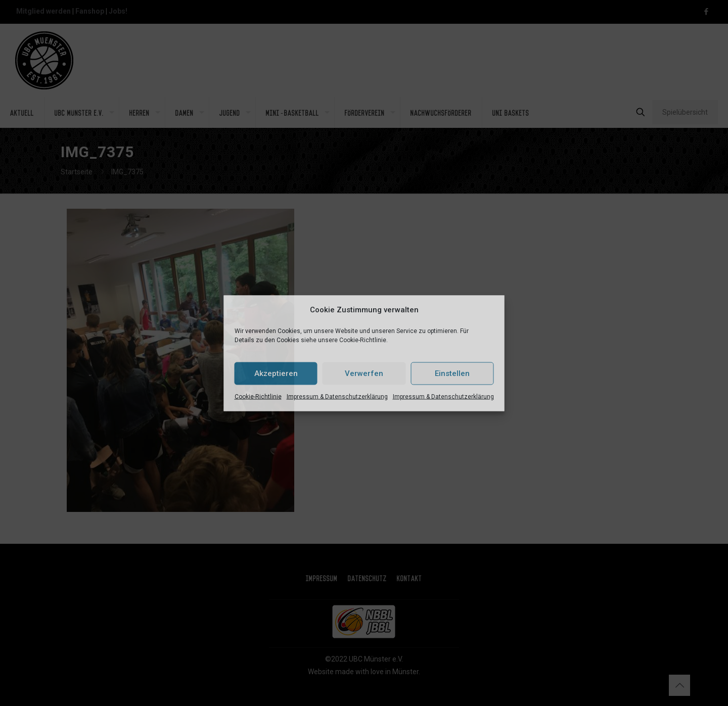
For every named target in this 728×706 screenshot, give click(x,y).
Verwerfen (364, 373)
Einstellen (452, 373)
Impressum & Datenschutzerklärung (337, 396)
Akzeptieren (276, 373)
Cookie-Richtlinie (258, 396)
